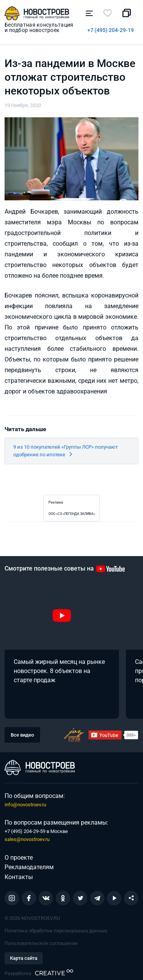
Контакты (19, 877)
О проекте (19, 858)
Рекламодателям (29, 867)
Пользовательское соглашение (41, 943)
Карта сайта (24, 958)
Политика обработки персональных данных (56, 931)
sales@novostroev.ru (27, 839)
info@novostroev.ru (25, 805)
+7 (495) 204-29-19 (111, 30)
